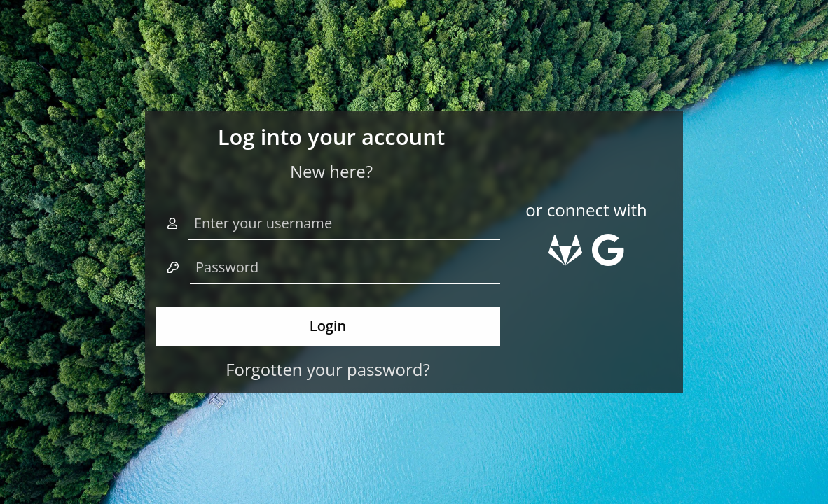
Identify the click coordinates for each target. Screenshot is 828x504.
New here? (331, 171)
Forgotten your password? (328, 369)
